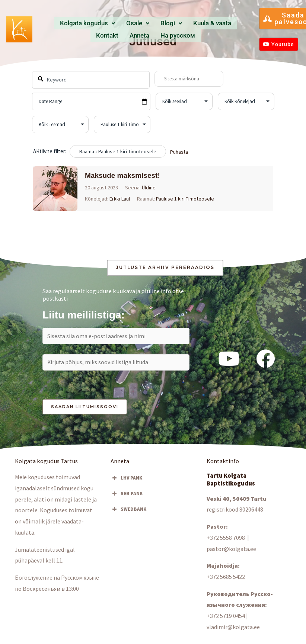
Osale (119, 23)
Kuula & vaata (174, 23)
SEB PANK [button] (127, 496)
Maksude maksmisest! (122, 175)
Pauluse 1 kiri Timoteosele (185, 199)
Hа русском (146, 35)
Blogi (144, 23)
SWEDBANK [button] (128, 511)
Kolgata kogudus (80, 23)
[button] (80, 24)
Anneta (227, 23)
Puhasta (179, 152)
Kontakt (205, 23)
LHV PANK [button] (126, 480)
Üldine (149, 188)
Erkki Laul (120, 199)
